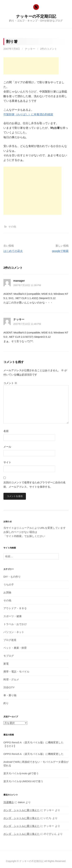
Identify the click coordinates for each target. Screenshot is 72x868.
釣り (6, 703)
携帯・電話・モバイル (16, 672)
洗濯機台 (9, 802)
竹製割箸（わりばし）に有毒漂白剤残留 (28, 114)
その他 (12, 227)
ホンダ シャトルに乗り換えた (22, 810)
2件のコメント (49, 49)
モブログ (9, 656)
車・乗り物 (10, 695)
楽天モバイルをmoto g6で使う (21, 773)
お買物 (7, 592)
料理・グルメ (11, 679)
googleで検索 (60, 251)
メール (7, 447)
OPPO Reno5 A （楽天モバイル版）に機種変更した (33, 754)
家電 (6, 664)
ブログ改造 (10, 640)
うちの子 (9, 585)
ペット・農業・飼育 (15, 648)
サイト (7, 462)
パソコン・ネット (14, 632)
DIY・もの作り (12, 577)
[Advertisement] (31, 66)
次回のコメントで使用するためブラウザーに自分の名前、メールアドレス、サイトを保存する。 (35, 485)
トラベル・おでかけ (15, 624)
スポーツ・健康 (13, 616)
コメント (10, 383)
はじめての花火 (13, 251)
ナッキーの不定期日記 (36, 16)
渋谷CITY (9, 687)
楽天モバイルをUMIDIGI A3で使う (23, 781)
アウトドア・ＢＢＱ (15, 608)
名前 (6, 431)
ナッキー (30, 49)
